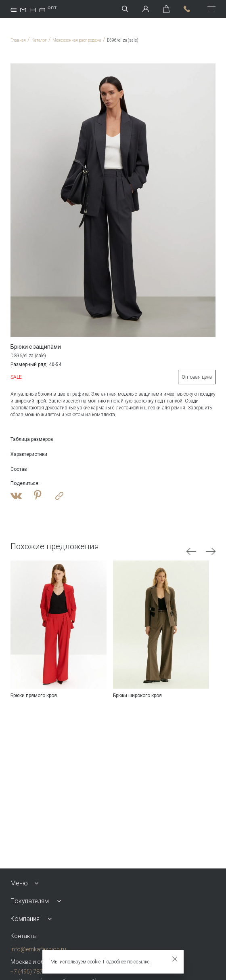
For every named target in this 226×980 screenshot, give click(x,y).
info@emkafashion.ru (38, 949)
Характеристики (29, 454)
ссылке (141, 962)
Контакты (24, 936)
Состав (19, 469)
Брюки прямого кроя (34, 695)
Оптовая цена (197, 377)
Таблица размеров (32, 439)
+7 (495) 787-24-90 (35, 972)
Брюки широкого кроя (137, 695)
